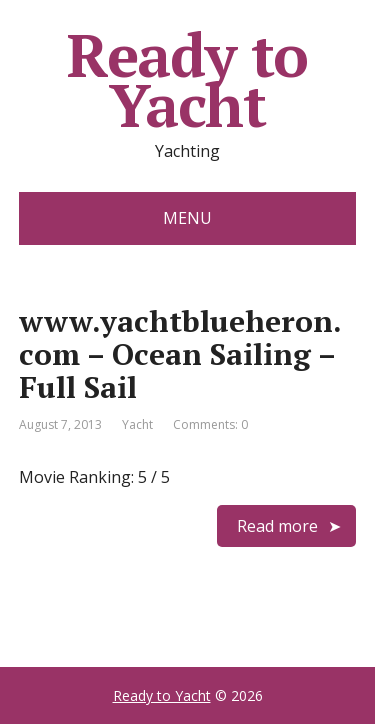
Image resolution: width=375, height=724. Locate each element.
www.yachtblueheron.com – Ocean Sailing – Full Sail (180, 354)
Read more (277, 526)
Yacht (137, 424)
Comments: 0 (210, 424)
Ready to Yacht (187, 80)
